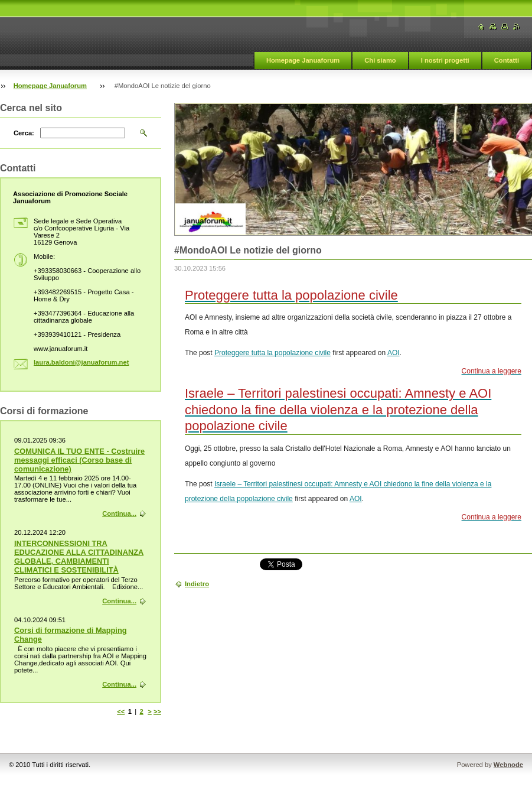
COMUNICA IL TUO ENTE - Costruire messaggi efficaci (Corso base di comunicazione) (79, 460)
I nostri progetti (445, 60)
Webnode (508, 765)
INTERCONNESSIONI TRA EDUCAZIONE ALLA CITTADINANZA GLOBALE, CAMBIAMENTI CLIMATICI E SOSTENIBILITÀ (79, 557)
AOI (394, 353)
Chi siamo (380, 60)
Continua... (119, 513)
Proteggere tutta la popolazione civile (272, 353)
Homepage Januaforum (303, 60)
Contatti (507, 60)
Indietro (197, 584)
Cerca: (24, 133)
